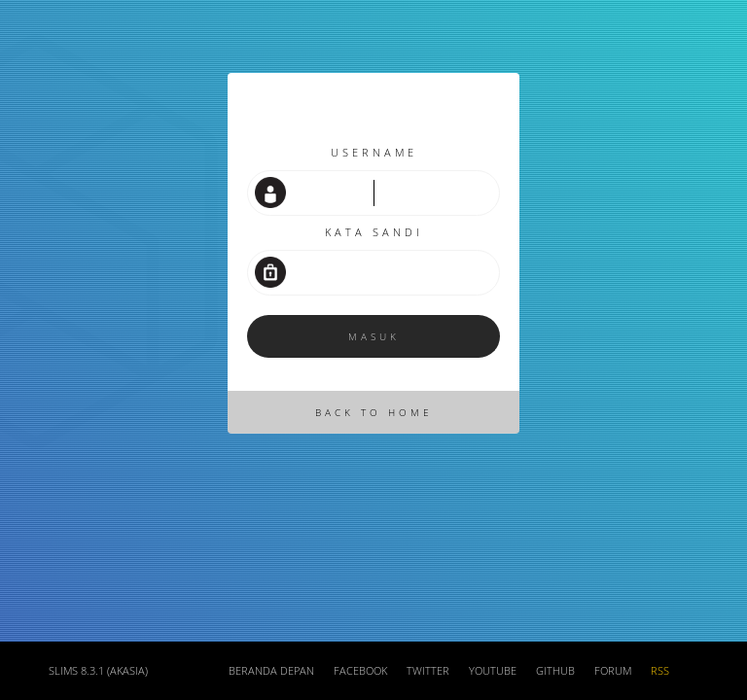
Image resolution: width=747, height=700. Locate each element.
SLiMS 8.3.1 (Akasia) (98, 671)
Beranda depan (271, 671)
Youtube (493, 671)
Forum (613, 671)
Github (555, 671)
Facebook (360, 671)
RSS (660, 671)
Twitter (428, 671)
